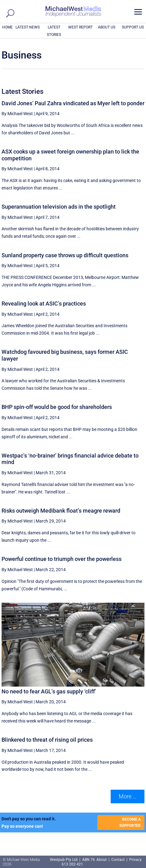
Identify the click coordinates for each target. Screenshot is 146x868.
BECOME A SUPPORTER (130, 822)
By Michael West (17, 114)
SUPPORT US (133, 27)
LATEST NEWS (28, 27)
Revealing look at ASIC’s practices (44, 304)
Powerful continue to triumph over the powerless (62, 559)
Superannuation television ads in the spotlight (59, 207)
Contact (118, 860)
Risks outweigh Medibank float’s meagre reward (61, 511)
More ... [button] (128, 796)
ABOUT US (107, 27)
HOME (7, 27)
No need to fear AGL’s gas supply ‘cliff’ (49, 691)
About (102, 860)
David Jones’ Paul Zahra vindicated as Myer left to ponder (73, 103)
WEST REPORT (80, 27)
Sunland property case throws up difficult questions (65, 255)
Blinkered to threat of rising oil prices (47, 740)
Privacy (135, 860)
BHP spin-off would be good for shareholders (57, 407)
